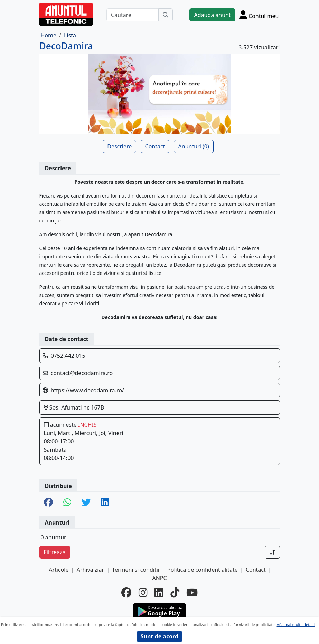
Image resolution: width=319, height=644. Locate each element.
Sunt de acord (159, 636)
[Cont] (259, 15)
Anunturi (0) (194, 146)
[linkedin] (159, 593)
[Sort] (272, 552)
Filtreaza (55, 552)
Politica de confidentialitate (203, 570)
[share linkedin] (105, 503)
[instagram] (143, 593)
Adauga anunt (212, 15)
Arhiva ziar (90, 570)
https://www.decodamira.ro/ (87, 390)
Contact (155, 146)
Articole (59, 570)
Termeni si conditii (136, 570)
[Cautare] (133, 15)
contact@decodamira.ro (82, 373)
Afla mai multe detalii (296, 624)
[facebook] (126, 593)
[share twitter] (86, 503)
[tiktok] (175, 593)
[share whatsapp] (67, 503)
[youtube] (192, 593)
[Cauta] (166, 15)
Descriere (119, 146)
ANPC (159, 578)
